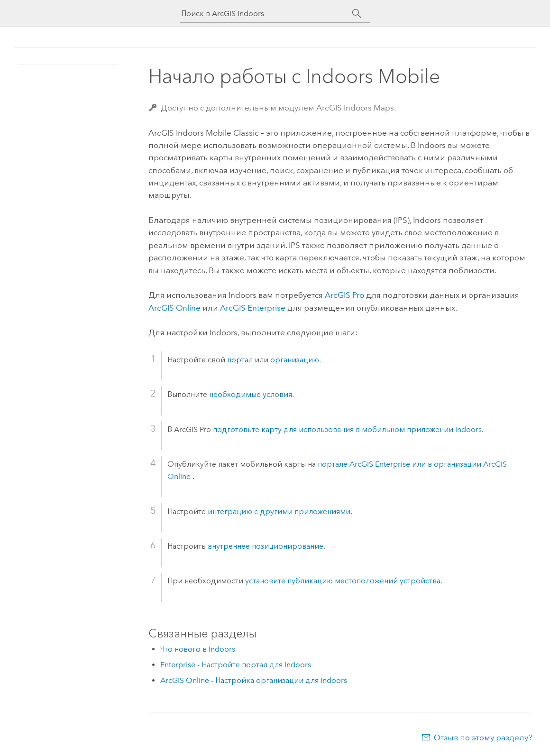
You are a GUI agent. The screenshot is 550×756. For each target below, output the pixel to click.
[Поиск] (357, 14)
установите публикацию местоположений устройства (343, 581)
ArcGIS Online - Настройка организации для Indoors (254, 680)
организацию (295, 360)
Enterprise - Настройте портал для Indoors (236, 665)
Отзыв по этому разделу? (483, 738)
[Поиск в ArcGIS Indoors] (266, 14)
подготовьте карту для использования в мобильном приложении (347, 429)
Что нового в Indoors (198, 649)
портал (240, 360)
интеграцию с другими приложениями (279, 512)
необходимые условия (251, 394)
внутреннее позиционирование (266, 546)
